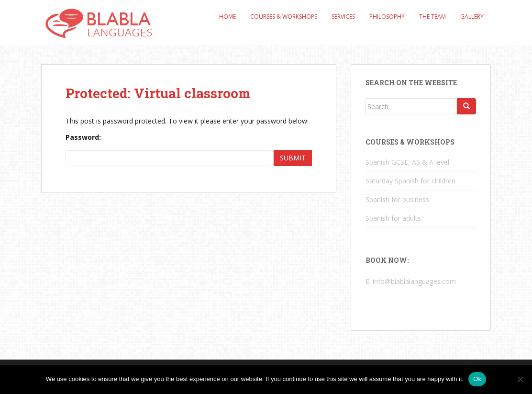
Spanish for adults (393, 218)
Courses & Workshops (284, 17)
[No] (520, 379)
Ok (477, 379)
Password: (83, 137)
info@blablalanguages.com (414, 281)
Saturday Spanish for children (410, 181)
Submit (293, 158)
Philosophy (387, 17)
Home (227, 17)
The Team (432, 17)
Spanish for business (397, 199)
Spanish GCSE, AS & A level (407, 162)
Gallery (472, 17)
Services (343, 17)
